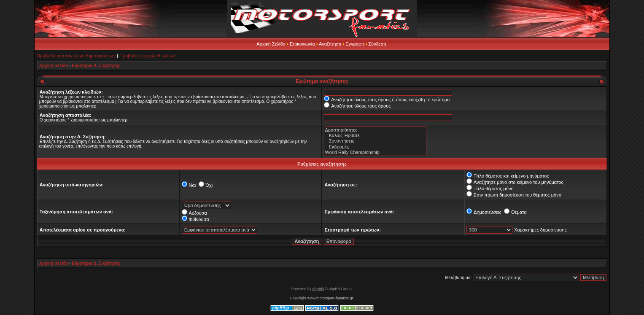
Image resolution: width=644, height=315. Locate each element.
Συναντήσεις (375, 141)
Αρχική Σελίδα (271, 44)
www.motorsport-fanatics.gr (330, 298)
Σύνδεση (377, 44)
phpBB (318, 289)
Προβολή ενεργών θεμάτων (147, 56)
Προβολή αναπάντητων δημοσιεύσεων (76, 56)
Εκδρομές (375, 147)
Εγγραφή (355, 44)
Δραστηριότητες (375, 130)
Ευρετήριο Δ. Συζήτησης (96, 66)
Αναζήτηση (330, 44)
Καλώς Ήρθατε (375, 136)
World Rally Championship (375, 152)
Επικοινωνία (302, 44)
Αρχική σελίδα (54, 66)
